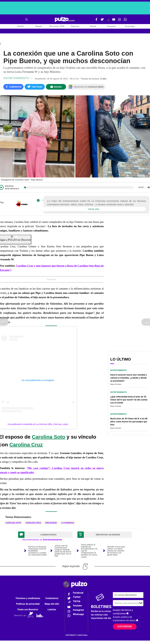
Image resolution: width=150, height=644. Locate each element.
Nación (21, 26)
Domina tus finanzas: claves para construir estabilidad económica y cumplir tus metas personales (38, 551)
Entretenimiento (16, 78)
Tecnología (129, 26)
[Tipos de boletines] (128, 603)
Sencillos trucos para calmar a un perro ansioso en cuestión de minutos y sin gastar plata (116, 551)
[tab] (45, 535)
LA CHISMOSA (68, 523)
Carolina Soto (48, 437)
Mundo (93, 26)
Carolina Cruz (26, 445)
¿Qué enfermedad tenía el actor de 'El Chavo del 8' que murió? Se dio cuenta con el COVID (129, 400)
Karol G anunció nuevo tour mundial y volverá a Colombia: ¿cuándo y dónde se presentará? (129, 378)
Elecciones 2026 (57, 26)
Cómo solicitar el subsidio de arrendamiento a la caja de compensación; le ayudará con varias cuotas (89, 551)
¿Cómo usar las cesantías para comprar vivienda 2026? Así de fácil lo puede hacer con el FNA (63, 551)
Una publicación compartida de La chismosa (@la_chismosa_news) (38, 424)
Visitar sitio (93, 209)
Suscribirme (125, 627)
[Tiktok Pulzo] (108, 21)
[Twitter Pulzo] (102, 21)
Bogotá (39, 26)
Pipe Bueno (51, 523)
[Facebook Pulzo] (96, 21)
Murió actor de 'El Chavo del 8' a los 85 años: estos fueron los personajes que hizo (129, 422)
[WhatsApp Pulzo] (125, 21)
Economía (111, 26)
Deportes (75, 26)
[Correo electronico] (128, 595)
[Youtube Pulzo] (114, 21)
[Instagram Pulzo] (119, 21)
